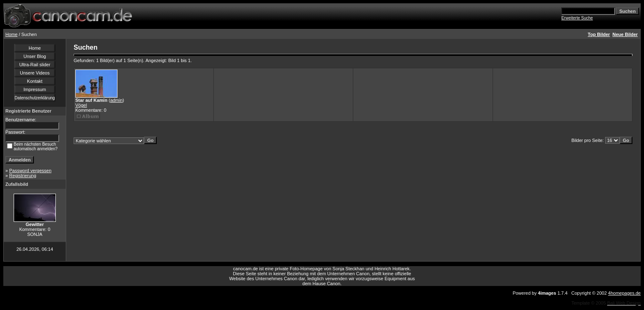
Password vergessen (30, 171)
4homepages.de (624, 293)
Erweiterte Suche (577, 18)
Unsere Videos (35, 73)
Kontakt (35, 81)
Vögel (81, 105)
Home (11, 34)
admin (116, 100)
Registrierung (23, 175)
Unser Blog (35, 56)
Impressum (35, 89)
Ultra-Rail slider (35, 65)
